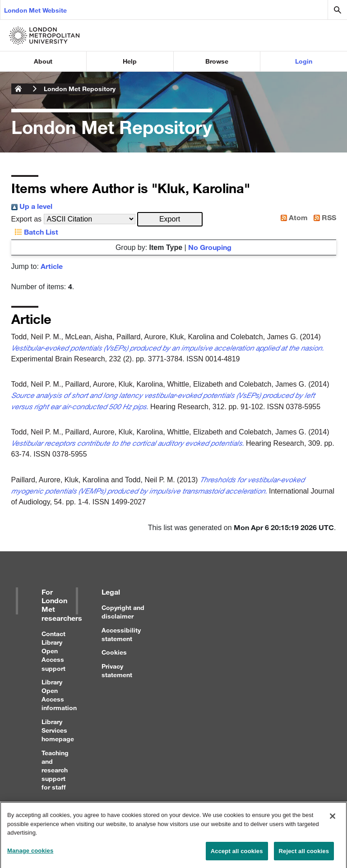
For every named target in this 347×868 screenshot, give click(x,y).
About (43, 61)
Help (130, 61)
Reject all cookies (304, 854)
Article (52, 266)
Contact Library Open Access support (53, 651)
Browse (217, 61)
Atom (292, 217)
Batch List (35, 232)
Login (304, 61)
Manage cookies (30, 854)
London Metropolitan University (19, 89)
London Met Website (35, 10)
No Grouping (210, 247)
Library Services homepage (58, 730)
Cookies (114, 652)
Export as (27, 219)
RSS (323, 217)
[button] (170, 219)
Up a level (32, 206)
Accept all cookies (237, 854)
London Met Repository (80, 89)
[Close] (333, 819)
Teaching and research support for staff (55, 770)
